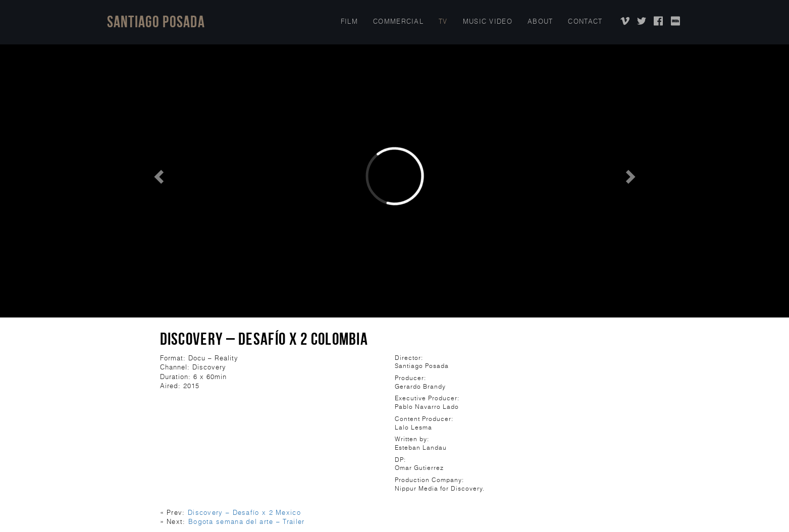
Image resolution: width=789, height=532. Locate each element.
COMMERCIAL (398, 21)
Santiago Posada (156, 21)
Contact (585, 21)
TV (443, 21)
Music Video (488, 21)
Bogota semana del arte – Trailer (247, 522)
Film (349, 21)
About (540, 21)
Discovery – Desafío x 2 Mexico (244, 513)
